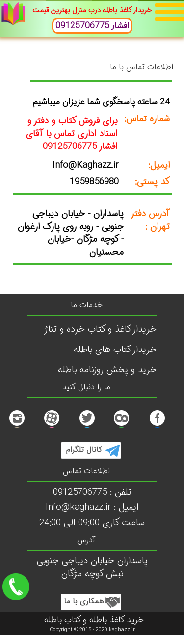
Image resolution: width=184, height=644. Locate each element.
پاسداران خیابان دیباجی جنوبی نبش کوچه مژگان (92, 568)
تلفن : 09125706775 (92, 492)
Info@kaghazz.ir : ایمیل (92, 508)
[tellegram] (90, 456)
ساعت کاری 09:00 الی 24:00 (92, 523)
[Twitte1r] (122, 425)
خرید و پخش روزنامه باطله (107, 370)
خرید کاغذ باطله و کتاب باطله (94, 620)
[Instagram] (17, 425)
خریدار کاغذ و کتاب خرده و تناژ (100, 330)
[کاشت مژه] (52, 425)
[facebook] (157, 425)
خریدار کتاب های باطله (115, 350)
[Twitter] (87, 425)
